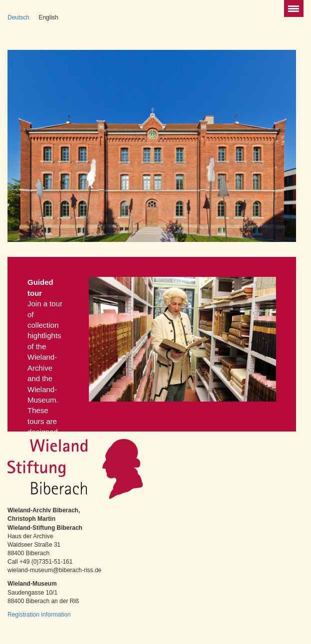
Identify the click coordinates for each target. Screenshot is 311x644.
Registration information (39, 615)
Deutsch (18, 17)
